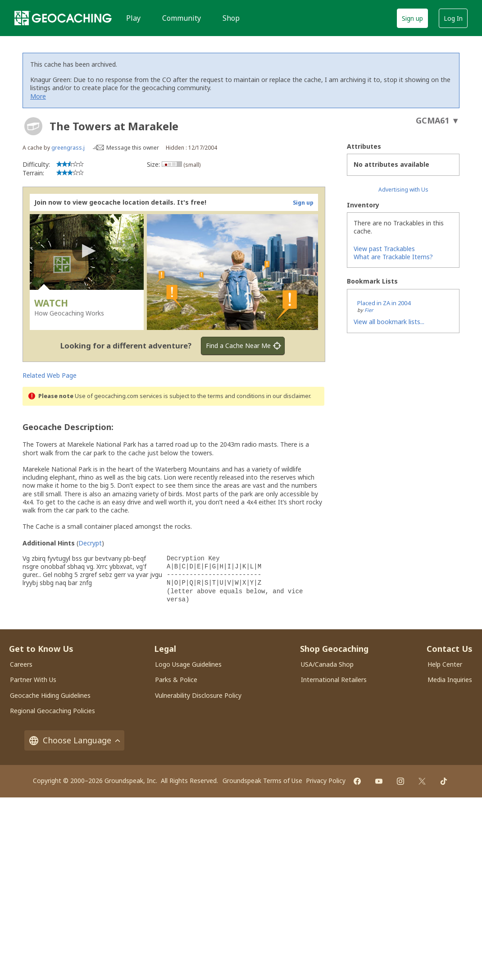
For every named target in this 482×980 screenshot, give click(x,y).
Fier (369, 310)
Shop (231, 18)
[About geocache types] (33, 126)
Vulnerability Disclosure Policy (198, 695)
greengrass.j (68, 148)
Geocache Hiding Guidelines (50, 695)
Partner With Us (33, 680)
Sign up (412, 18)
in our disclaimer (288, 396)
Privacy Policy (326, 781)
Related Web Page (50, 375)
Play (133, 18)
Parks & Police (176, 680)
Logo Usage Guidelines (188, 664)
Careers (21, 664)
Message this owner (133, 148)
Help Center (445, 664)
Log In (453, 18)
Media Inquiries (450, 680)
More (38, 96)
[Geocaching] (63, 18)
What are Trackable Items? (393, 257)
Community (182, 18)
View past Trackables (384, 249)
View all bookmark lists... (389, 322)
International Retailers (334, 680)
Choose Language (74, 740)
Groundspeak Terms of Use (262, 781)
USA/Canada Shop (327, 664)
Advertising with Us (403, 190)
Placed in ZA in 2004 (384, 303)
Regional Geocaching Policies (52, 711)
